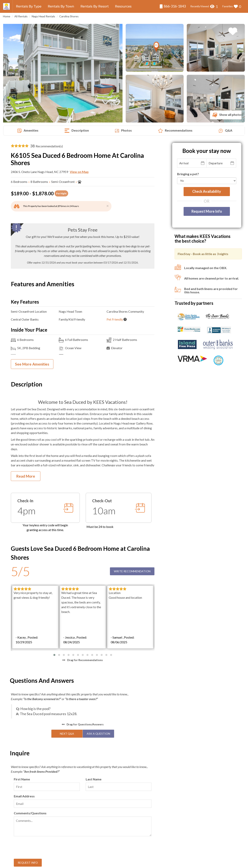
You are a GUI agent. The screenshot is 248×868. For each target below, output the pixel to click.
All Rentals (21, 16)
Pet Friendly (115, 319)
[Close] (108, 206)
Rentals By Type (29, 6)
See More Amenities (32, 364)
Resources (123, 6)
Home (7, 16)
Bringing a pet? (188, 174)
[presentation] (44, 756)
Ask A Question (98, 641)
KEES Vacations (115, 863)
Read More (26, 476)
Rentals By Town (61, 6)
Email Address (24, 704)
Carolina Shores (69, 16)
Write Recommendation (132, 571)
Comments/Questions (30, 721)
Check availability (207, 191)
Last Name (94, 687)
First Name (22, 687)
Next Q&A (67, 641)
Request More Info (207, 211)
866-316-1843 (173, 6)
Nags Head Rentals (43, 16)
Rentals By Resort (94, 6)
